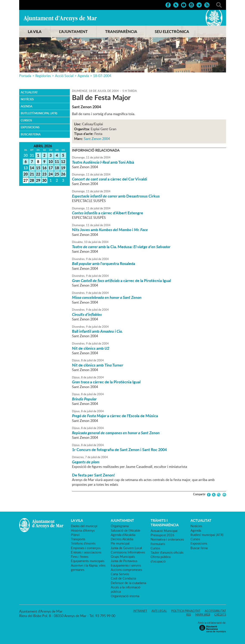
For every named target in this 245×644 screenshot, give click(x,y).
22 (38, 174)
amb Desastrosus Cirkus (116, 196)
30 (44, 180)
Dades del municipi (84, 526)
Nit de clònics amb (91, 348)
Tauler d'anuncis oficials (167, 552)
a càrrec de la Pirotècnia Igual (121, 280)
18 (57, 168)
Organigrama (120, 526)
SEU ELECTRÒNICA (172, 31)
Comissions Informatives (128, 552)
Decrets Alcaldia (122, 539)
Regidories (43, 76)
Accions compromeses (126, 570)
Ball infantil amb (97, 331)
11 (57, 161)
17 (51, 168)
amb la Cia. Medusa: (121, 247)
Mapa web (203, 614)
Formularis (158, 544)
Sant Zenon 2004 (97, 139)
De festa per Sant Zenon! (93, 475)
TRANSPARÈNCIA (121, 31)
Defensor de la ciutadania (128, 583)
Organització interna (125, 596)
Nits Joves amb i (110, 230)
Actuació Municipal (164, 531)
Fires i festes (80, 556)
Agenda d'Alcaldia (123, 535)
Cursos (26, 120)
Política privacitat (186, 611)
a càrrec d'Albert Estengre (108, 213)
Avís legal (159, 611)
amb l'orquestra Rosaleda (104, 263)
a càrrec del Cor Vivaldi (110, 179)
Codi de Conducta (123, 578)
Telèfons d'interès (83, 543)
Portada (25, 76)
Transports (78, 539)
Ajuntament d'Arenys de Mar (60, 19)
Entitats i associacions (86, 552)
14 (32, 168)
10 (51, 161)
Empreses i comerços (86, 548)
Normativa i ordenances (167, 539)
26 (63, 174)
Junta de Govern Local (126, 548)
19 (63, 168)
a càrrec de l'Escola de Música (115, 416)
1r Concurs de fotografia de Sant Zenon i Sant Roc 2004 (119, 450)
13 (26, 168)
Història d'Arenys (83, 530)
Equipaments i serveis (126, 565)
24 (51, 174)
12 (63, 161)
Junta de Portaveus (124, 561)
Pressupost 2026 (162, 535)
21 (32, 174)
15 (38, 168)
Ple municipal (120, 543)
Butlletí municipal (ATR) (39, 113)
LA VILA (35, 31)
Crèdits (220, 614)
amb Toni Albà (103, 162)
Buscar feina (31, 134)
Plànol (75, 535)
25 (57, 174)
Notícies (27, 99)
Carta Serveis (120, 574)
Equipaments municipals (88, 561)
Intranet (140, 611)
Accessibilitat (215, 611)
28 (32, 180)
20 (26, 174)
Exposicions (30, 127)
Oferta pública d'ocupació (161, 559)
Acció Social (64, 76)
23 (44, 174)
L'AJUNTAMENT (73, 31)
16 (44, 168)
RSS (189, 614)
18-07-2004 (102, 76)
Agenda (83, 76)
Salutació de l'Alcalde (126, 530)
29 (38, 180)
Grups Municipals (123, 556)
